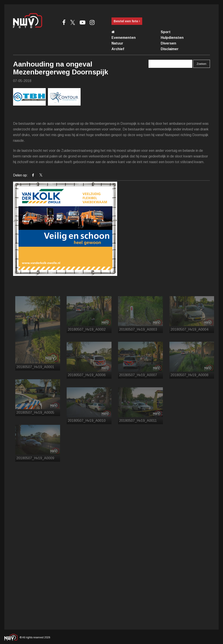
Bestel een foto (127, 21)
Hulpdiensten (172, 38)
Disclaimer (170, 49)
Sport (166, 32)
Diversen (168, 43)
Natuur (117, 43)
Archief (118, 49)
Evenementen (124, 38)
